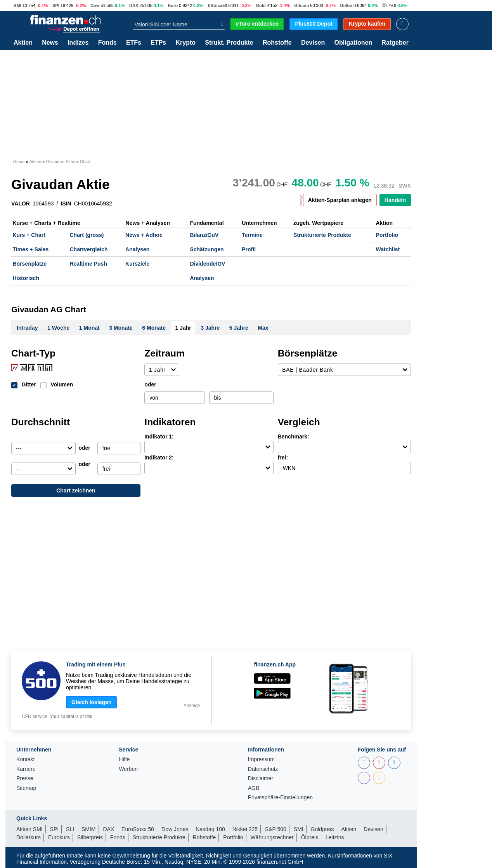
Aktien (23, 43)
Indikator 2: (159, 457)
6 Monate (154, 328)
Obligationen (353, 43)
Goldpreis (322, 829)
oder (150, 384)
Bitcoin (302, 5)
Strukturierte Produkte (322, 235)
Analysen (137, 249)
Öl (385, 5)
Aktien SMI (29, 829)
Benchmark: (294, 437)
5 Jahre (239, 328)
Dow (95, 5)
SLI (70, 829)
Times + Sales (31, 249)
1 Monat (89, 328)
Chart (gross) (87, 235)
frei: (283, 457)
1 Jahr (183, 328)
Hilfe (124, 759)
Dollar (346, 5)
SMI (17, 5)
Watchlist (388, 249)
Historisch (26, 278)
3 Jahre (210, 328)
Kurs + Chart (29, 235)
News (50, 43)
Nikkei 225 (245, 829)
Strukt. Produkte (229, 43)
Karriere (26, 769)
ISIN (66, 204)
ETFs (134, 43)
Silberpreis (90, 837)
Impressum (261, 759)
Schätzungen (207, 249)
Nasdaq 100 (210, 829)
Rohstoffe (277, 43)
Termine (252, 235)
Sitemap (26, 788)
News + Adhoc (144, 235)
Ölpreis (310, 837)
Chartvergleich (88, 249)
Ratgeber (395, 43)
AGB (254, 788)
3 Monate (121, 328)
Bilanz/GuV (204, 235)
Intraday (27, 328)
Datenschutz (263, 769)
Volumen (62, 384)
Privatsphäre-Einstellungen (280, 798)
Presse (25, 778)
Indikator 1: (159, 437)
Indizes (78, 43)
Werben (128, 769)
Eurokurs (59, 837)
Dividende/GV (207, 264)
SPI (56, 5)
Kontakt (25, 759)
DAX (134, 5)
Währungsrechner (272, 837)
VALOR (21, 204)
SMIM (89, 829)
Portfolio (387, 235)
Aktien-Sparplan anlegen (340, 200)
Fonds (107, 43)
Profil (249, 249)
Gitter (29, 384)
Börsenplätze (30, 264)
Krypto (185, 43)
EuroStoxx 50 (138, 829)
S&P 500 (276, 829)
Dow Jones (175, 829)
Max (263, 328)
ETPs (158, 43)
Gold (261, 5)
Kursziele (137, 264)
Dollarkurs (29, 837)
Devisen (313, 43)
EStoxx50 (217, 5)
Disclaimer (261, 778)
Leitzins (335, 837)
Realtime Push (88, 264)
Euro (173, 5)
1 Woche (58, 328)
